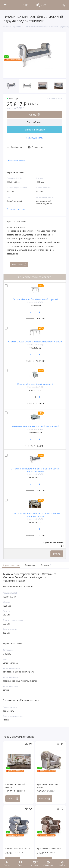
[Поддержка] (64, 5)
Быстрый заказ (35, 122)
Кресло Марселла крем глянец (48, 786)
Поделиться (19, 265)
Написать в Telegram (34, 130)
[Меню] (5, 5)
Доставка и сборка (17, 160)
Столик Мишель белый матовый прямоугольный (35, 342)
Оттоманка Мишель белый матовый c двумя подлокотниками (35, 470)
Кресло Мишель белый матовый (35, 384)
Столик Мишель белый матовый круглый (35, 299)
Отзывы (46, 565)
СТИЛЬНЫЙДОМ (35, 5)
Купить (57, 554)
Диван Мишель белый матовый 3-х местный (35, 426)
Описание (30, 565)
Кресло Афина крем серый (18, 849)
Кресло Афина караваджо (49, 849)
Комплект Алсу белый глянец (15, 786)
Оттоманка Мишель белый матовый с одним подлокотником (35, 515)
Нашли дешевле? (34, 138)
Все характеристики (16, 209)
